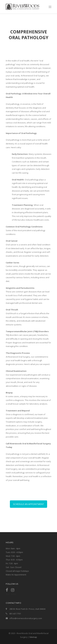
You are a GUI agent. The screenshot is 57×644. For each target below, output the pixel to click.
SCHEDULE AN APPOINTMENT (28, 504)
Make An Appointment (16, 575)
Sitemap (33, 637)
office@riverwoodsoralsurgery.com (26, 618)
